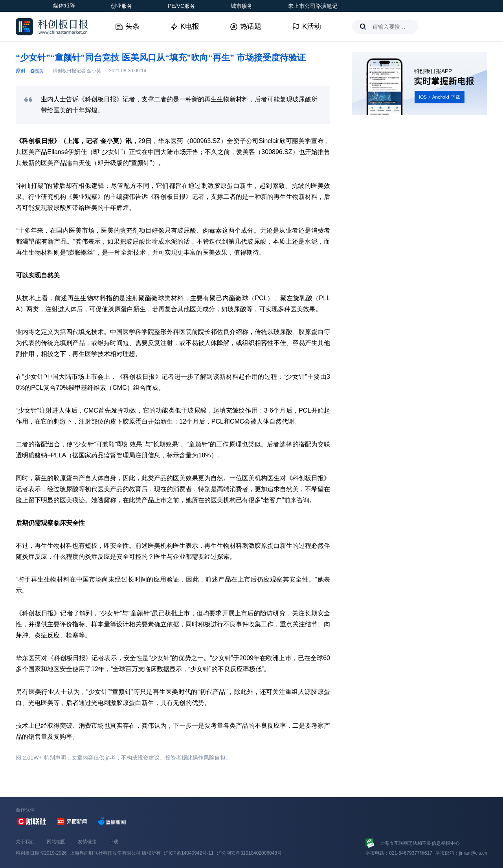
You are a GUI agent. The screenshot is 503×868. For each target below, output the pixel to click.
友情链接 (87, 842)
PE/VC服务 (182, 6)
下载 (114, 842)
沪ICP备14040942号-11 (189, 853)
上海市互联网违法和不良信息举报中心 (420, 843)
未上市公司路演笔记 (313, 6)
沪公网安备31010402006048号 (249, 853)
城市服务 (242, 6)
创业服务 (121, 6)
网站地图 (56, 842)
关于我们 (25, 842)
